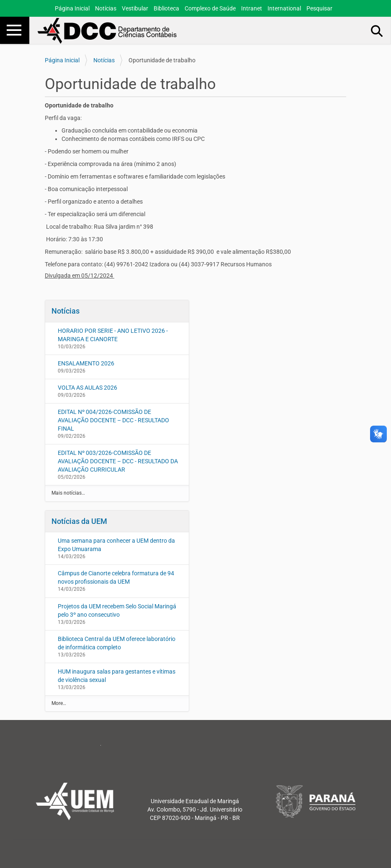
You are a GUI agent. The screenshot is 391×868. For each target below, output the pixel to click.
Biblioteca (166, 8)
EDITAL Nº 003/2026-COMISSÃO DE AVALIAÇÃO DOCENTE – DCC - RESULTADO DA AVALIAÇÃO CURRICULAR (118, 461)
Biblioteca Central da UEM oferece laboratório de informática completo (117, 643)
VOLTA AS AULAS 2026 (87, 388)
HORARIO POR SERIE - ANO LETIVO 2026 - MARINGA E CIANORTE (113, 335)
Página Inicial (72, 8)
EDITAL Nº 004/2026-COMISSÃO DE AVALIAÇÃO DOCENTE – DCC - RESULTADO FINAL (113, 420)
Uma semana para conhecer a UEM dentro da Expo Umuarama (116, 545)
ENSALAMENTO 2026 (86, 363)
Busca (377, 31)
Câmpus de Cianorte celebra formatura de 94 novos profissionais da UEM (116, 577)
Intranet (252, 8)
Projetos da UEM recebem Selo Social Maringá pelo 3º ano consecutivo (117, 610)
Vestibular (135, 8)
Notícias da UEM (79, 521)
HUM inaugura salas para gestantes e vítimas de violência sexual (117, 676)
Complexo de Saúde (210, 8)
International (284, 8)
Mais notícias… (68, 493)
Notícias (106, 8)
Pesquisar (319, 8)
